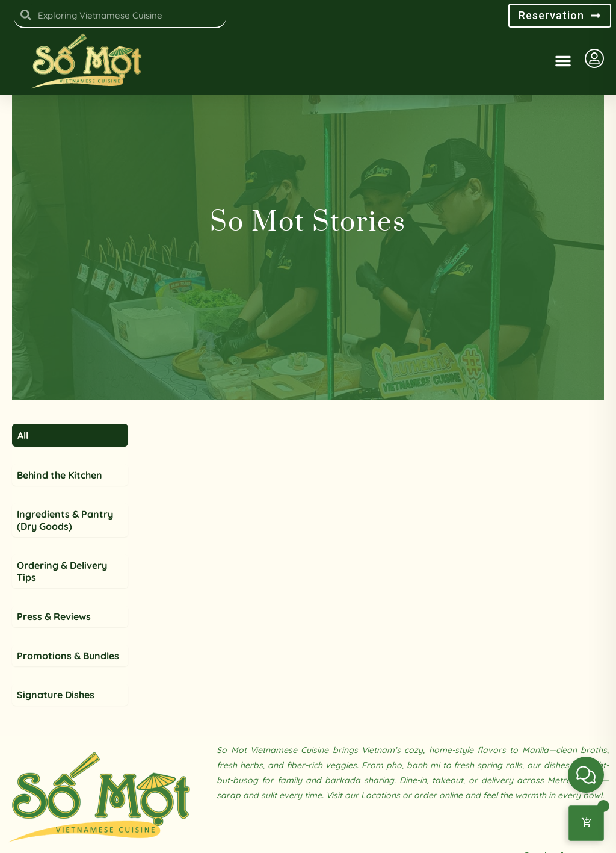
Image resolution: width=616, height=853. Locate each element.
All (23, 471)
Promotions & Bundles (68, 692)
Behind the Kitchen (60, 511)
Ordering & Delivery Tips (62, 607)
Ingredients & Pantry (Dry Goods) (65, 556)
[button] (563, 61)
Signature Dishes (56, 731)
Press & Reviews (54, 653)
